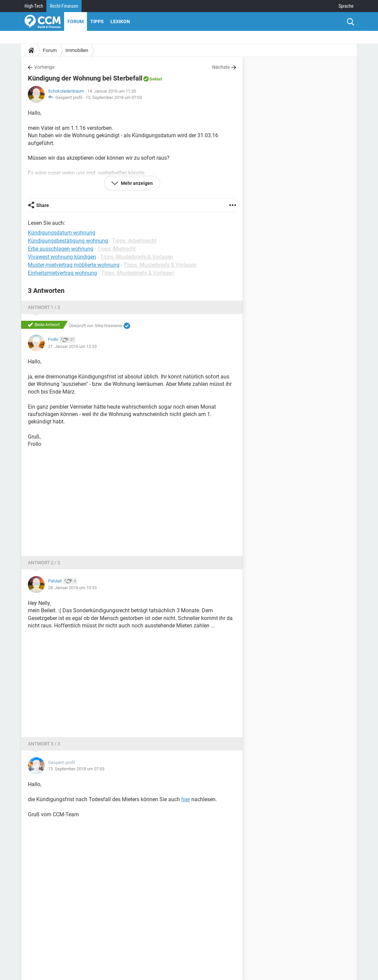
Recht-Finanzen (64, 6)
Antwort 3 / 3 (44, 744)
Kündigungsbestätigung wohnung (68, 241)
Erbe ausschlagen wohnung (61, 249)
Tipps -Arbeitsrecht (134, 241)
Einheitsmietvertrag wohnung (62, 273)
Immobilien (77, 50)
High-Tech (34, 6)
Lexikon (120, 21)
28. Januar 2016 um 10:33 (72, 588)
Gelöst (156, 79)
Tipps (97, 21)
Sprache (346, 6)
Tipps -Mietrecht (116, 249)
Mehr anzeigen (136, 183)
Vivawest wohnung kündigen (62, 257)
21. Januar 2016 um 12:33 (72, 346)
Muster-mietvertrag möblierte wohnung (74, 265)
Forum (76, 21)
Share (43, 205)
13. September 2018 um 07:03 (114, 97)
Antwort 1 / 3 (44, 307)
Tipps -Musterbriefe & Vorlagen (137, 257)
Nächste (221, 67)
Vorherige (44, 67)
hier (186, 799)
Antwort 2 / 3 (44, 563)
